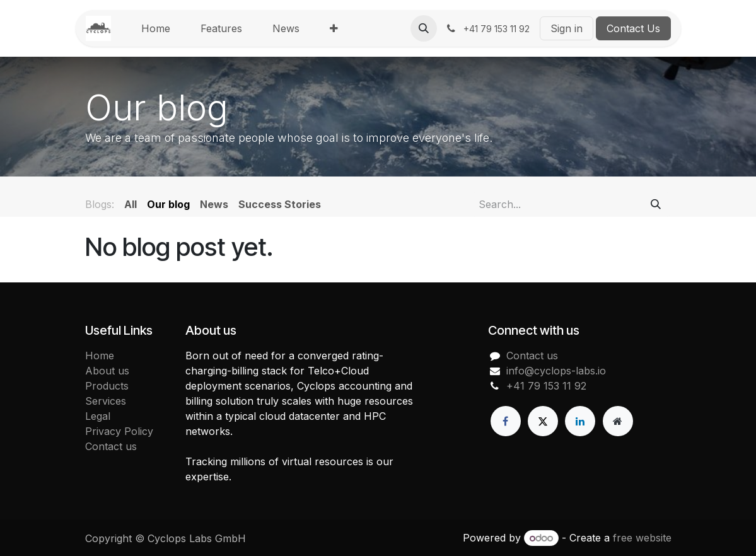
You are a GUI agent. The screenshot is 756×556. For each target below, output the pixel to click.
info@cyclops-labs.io (556, 371)
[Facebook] (506, 421)
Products (107, 386)
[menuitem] (156, 28)
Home (100, 356)
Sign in (567, 28)
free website (642, 538)
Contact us (111, 446)
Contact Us (633, 28)
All (131, 204)
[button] (424, 28)
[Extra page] (618, 421)
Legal (98, 416)
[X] (543, 421)
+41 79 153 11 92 (546, 386)
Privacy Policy (119, 431)
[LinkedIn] (580, 421)
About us (107, 371)
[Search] (656, 204)
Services (106, 401)
